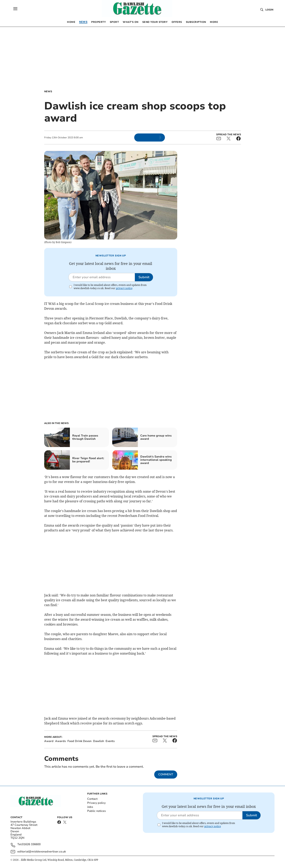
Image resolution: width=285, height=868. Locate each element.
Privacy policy (96, 803)
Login (269, 10)
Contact (92, 799)
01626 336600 (31, 844)
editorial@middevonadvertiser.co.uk (42, 852)
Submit (144, 277)
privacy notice (124, 288)
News (48, 91)
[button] (15, 9)
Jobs (90, 807)
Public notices (96, 811)
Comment (166, 774)
